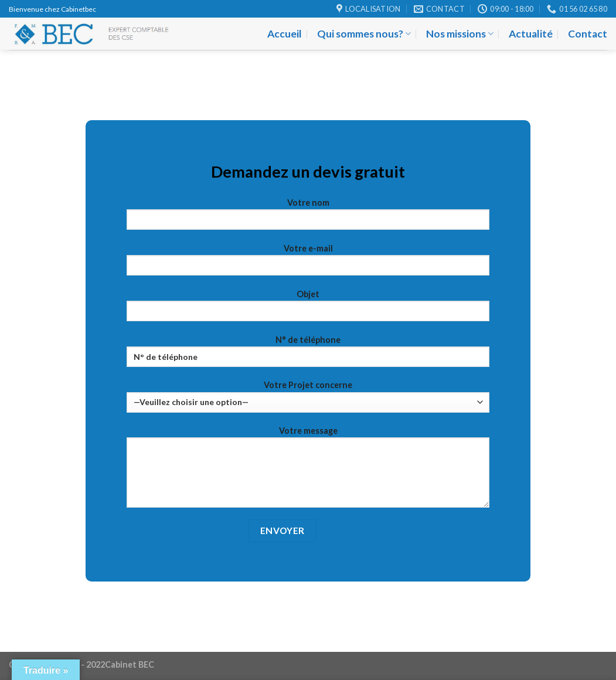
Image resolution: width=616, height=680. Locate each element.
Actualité (531, 34)
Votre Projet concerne (308, 396)
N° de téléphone (308, 355)
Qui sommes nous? (364, 34)
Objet (308, 309)
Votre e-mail (308, 263)
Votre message (308, 471)
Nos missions (460, 34)
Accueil (285, 34)
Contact (588, 34)
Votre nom (308, 218)
